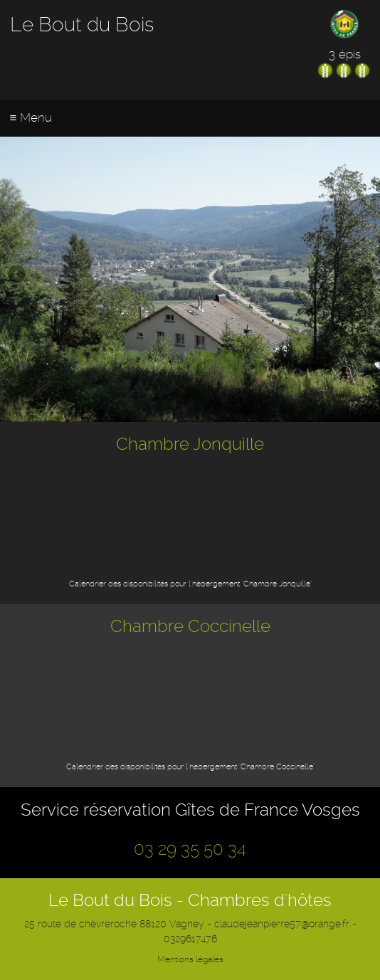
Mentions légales (190, 959)
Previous (18, 275)
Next (362, 275)
